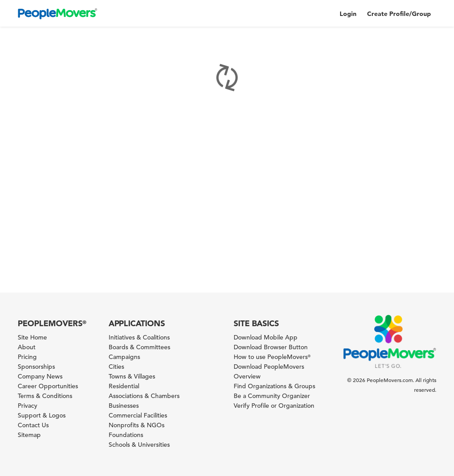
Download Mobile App (266, 337)
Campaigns (124, 357)
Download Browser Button (271, 347)
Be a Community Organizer (272, 396)
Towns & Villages (132, 376)
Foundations (126, 435)
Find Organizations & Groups (274, 386)
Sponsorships (36, 367)
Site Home (32, 337)
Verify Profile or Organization (274, 406)
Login (348, 14)
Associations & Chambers (144, 396)
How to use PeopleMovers (272, 357)
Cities (116, 367)
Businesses (124, 406)
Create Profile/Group (399, 14)
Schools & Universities (139, 445)
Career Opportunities (48, 386)
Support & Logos (42, 415)
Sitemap (29, 435)
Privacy (27, 406)
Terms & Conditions (45, 396)
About (27, 347)
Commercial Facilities (138, 415)
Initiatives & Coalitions (139, 337)
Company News (40, 376)
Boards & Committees (139, 347)
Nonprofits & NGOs (137, 425)
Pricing (27, 357)
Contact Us (33, 425)
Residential (124, 386)
